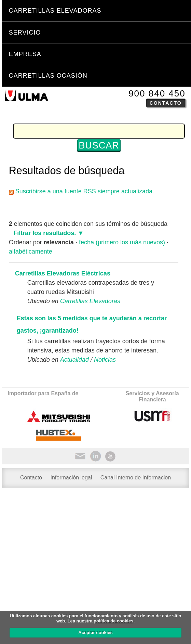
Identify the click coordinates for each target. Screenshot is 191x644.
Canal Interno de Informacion (136, 478)
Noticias (105, 360)
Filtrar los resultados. (45, 233)
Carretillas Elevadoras (55, 11)
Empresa (25, 54)
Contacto (166, 103)
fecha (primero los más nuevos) (122, 242)
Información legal (71, 478)
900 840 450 (157, 93)
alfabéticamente (31, 252)
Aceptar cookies (95, 633)
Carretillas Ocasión (48, 76)
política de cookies (113, 621)
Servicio (25, 33)
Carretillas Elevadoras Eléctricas (63, 273)
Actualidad (74, 360)
